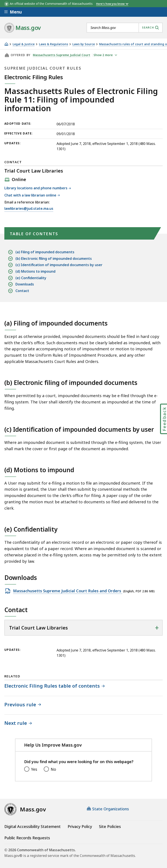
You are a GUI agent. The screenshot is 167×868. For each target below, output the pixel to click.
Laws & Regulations (53, 44)
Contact (22, 291)
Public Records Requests (27, 838)
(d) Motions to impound (35, 271)
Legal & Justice (24, 44)
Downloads (25, 284)
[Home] (6, 44)
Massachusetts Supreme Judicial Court (62, 55)
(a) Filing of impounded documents (45, 252)
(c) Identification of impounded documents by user (59, 265)
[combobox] (125, 28)
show (104, 55)
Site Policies (110, 826)
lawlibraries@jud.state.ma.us (29, 209)
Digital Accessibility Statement (33, 826)
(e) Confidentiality (31, 278)
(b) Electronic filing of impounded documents (54, 259)
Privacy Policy (80, 826)
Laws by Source (84, 44)
